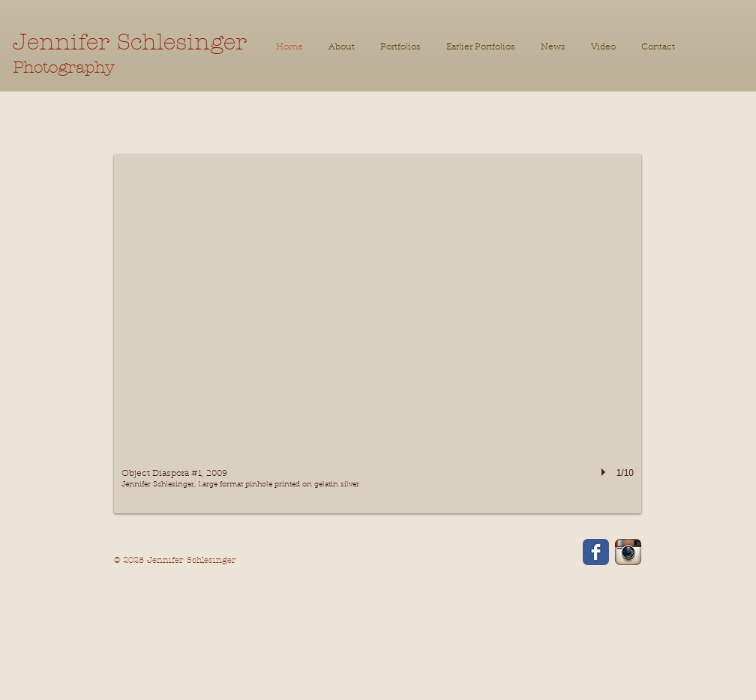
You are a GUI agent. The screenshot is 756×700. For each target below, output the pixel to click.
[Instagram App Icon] (628, 552)
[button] (481, 48)
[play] (605, 472)
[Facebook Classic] (596, 552)
